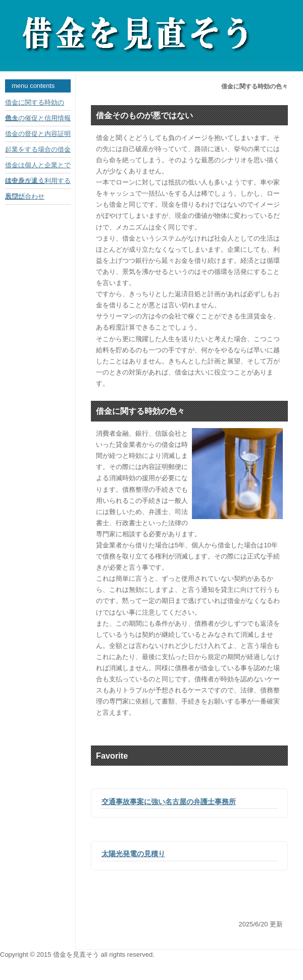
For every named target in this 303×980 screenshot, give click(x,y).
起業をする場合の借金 (38, 149)
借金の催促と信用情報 (38, 118)
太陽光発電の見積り (133, 854)
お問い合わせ (25, 196)
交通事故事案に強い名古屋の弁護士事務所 (169, 802)
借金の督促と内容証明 (38, 134)
